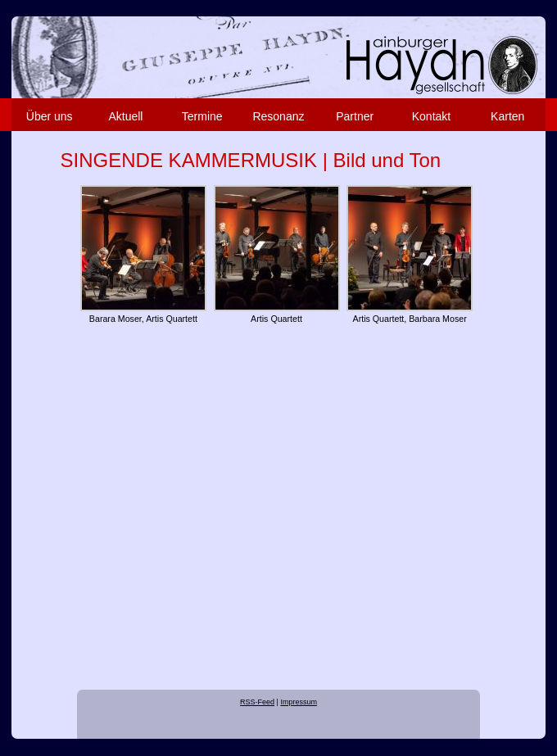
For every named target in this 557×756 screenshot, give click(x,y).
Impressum (299, 702)
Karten (507, 116)
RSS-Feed (257, 702)
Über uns (50, 116)
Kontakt (431, 116)
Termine (202, 116)
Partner (355, 116)
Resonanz (278, 116)
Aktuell (125, 116)
